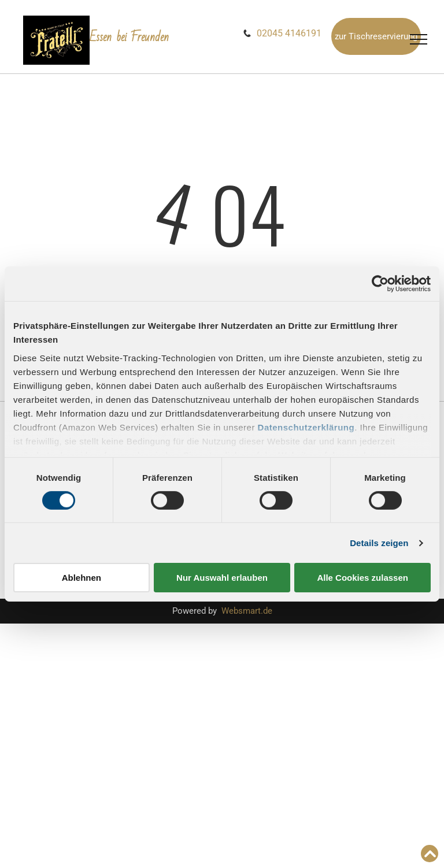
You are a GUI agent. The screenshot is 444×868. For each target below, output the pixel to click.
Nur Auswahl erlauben (222, 578)
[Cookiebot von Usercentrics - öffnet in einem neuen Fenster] (380, 284)
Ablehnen (82, 578)
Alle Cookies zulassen (362, 578)
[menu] (419, 39)
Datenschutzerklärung (306, 427)
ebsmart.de (251, 611)
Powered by (195, 611)
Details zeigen (379, 543)
